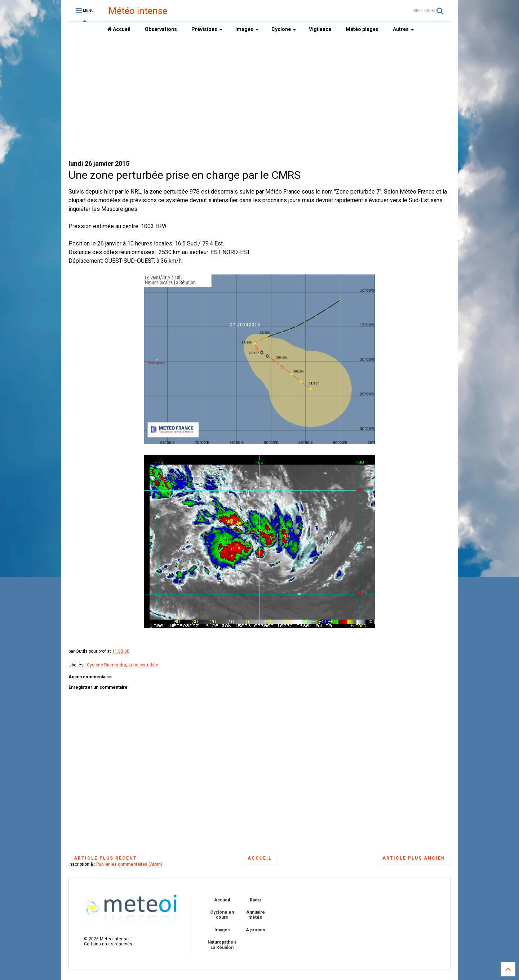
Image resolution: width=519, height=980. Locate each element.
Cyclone (284, 29)
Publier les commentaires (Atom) (129, 864)
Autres (403, 29)
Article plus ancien (414, 858)
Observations (161, 29)
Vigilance (320, 29)
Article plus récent (105, 858)
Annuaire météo (256, 915)
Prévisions (207, 29)
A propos (256, 930)
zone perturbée (143, 665)
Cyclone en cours (222, 915)
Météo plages (362, 29)
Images (247, 29)
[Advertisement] (259, 98)
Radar (256, 900)
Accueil (119, 29)
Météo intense (138, 11)
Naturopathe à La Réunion (222, 945)
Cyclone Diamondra (107, 665)
